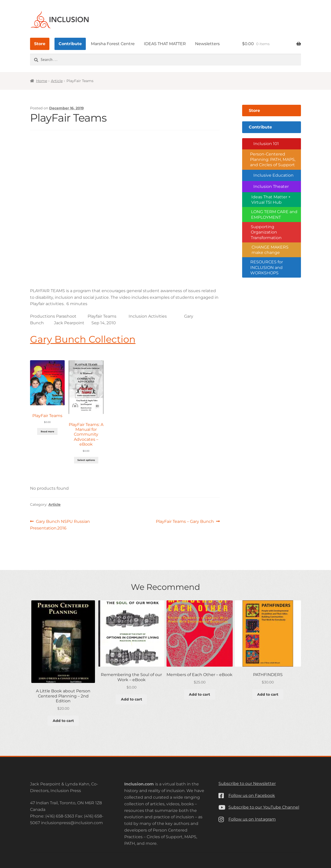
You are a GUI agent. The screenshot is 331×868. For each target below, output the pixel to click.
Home (42, 81)
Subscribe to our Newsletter (247, 783)
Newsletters (207, 44)
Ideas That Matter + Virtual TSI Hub (271, 200)
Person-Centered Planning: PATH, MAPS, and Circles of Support (273, 160)
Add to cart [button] (63, 721)
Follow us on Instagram (252, 819)
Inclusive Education (273, 175)
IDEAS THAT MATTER (165, 44)
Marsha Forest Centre (113, 44)
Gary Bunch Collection (83, 339)
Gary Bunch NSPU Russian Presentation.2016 (60, 524)
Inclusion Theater (271, 186)
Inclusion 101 (266, 144)
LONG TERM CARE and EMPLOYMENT (274, 214)
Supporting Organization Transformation (266, 232)
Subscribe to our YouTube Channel (264, 807)
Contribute (70, 44)
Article (57, 81)
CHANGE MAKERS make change (270, 250)
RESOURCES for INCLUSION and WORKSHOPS (267, 267)
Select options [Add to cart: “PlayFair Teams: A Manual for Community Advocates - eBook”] (86, 460)
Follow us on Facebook (252, 795)
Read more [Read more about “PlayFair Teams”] (47, 431)
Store (40, 44)
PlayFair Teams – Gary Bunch (185, 522)
